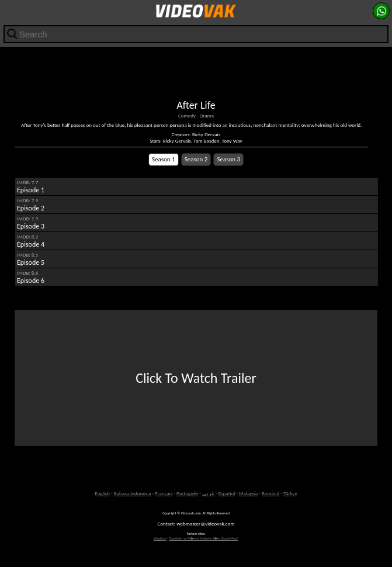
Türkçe (290, 493)
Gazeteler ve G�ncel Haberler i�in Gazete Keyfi (204, 538)
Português (187, 493)
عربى (208, 493)
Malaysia (248, 493)
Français (164, 493)
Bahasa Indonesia (133, 493)
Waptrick (160, 538)
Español (227, 493)
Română (270, 493)
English (102, 493)
